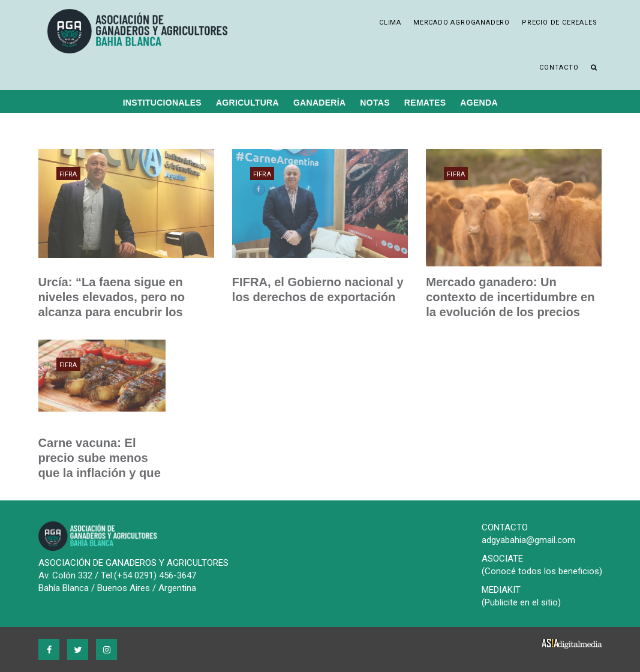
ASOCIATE (502, 559)
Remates (425, 103)
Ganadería (319, 103)
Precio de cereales (559, 22)
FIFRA (68, 174)
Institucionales (162, 103)
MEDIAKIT (501, 590)
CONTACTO (505, 527)
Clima (390, 22)
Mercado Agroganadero (462, 22)
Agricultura (247, 103)
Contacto (559, 67)
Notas (375, 103)
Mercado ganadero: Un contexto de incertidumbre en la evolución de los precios (510, 297)
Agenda (479, 103)
